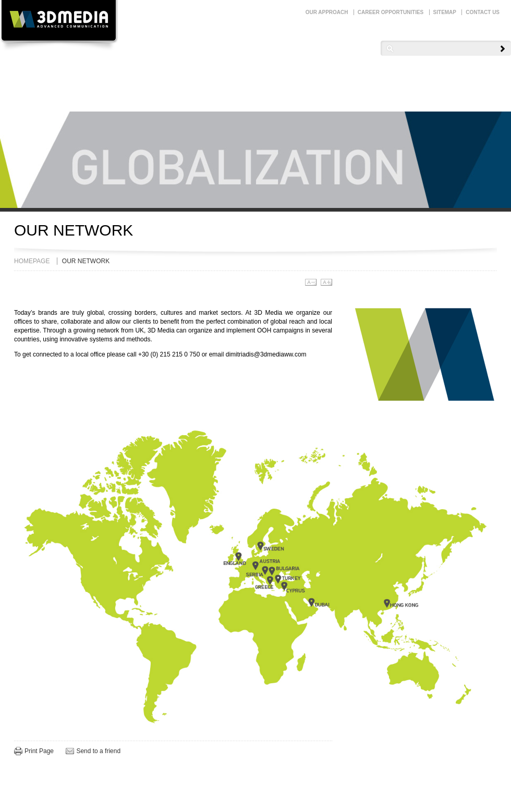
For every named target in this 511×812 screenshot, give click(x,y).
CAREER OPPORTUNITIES (391, 12)
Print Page (39, 751)
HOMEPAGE (32, 261)
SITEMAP (445, 12)
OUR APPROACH (327, 12)
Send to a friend (98, 751)
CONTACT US (483, 12)
